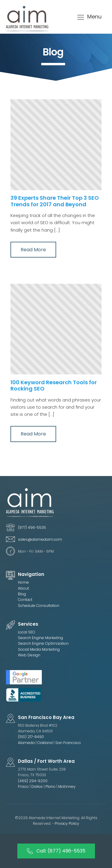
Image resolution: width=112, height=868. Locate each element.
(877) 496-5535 (32, 527)
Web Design (29, 655)
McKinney (67, 786)
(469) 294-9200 (33, 781)
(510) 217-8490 (31, 737)
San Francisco (68, 743)
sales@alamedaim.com (40, 539)
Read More (33, 250)
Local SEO (27, 632)
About (23, 588)
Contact (25, 600)
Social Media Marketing (39, 649)
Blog (22, 594)
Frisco (23, 786)
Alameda (26, 743)
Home (23, 582)
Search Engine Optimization (43, 643)
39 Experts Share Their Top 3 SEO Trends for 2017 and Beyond (55, 201)
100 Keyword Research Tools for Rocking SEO (54, 386)
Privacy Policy (67, 823)
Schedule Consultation (39, 606)
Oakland (45, 743)
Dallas (37, 786)
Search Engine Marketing (40, 638)
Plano (51, 786)
